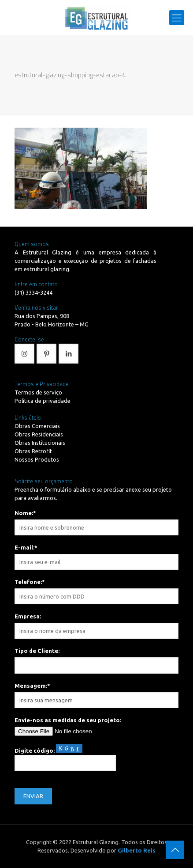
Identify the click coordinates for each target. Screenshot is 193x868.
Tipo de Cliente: (37, 651)
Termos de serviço (38, 392)
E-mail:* (26, 547)
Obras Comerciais (37, 426)
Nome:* (25, 513)
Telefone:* (30, 582)
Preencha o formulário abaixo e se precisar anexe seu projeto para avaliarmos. (93, 494)
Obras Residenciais (39, 434)
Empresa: (28, 616)
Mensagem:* (32, 686)
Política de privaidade (43, 401)
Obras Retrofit (33, 451)
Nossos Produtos (37, 459)
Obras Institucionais (40, 443)
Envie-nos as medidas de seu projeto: (68, 720)
